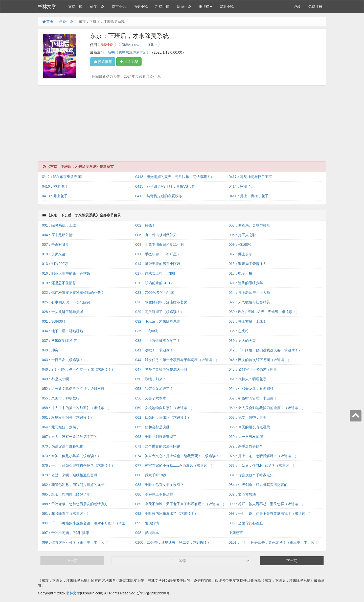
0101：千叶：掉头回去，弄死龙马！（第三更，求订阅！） (275, 542)
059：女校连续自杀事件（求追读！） (165, 408)
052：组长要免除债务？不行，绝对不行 (73, 389)
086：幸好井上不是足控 (154, 494)
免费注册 (315, 7)
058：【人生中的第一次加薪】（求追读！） (77, 408)
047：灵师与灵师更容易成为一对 (161, 369)
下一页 (292, 561)
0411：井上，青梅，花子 (249, 196)
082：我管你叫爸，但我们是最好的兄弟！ (75, 485)
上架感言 (236, 533)
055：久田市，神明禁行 (61, 398)
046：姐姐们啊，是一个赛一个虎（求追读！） (78, 369)
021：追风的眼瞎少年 (246, 283)
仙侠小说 (97, 7)
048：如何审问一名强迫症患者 (253, 369)
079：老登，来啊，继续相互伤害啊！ (71, 475)
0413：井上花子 (55, 196)
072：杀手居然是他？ (246, 446)
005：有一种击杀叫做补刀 (156, 235)
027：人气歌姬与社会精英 (249, 302)
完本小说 (226, 7)
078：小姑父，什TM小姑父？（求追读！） (263, 465)
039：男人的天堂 (242, 341)
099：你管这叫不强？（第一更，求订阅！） (77, 542)
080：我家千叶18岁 (151, 475)
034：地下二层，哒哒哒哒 (63, 331)
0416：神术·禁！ (55, 186)
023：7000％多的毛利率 (155, 293)
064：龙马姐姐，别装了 (61, 427)
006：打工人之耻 (242, 235)
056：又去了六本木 (151, 398)
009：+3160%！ (242, 244)
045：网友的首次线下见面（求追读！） (260, 360)
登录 (297, 7)
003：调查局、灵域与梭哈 (249, 225)
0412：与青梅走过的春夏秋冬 (159, 196)
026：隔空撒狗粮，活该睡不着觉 (161, 302)
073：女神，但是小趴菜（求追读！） (71, 456)
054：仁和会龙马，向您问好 (251, 389)
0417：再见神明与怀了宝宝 (250, 177)
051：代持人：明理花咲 (248, 379)
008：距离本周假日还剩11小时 (160, 244)
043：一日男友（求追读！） (64, 360)
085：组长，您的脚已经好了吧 (66, 494)
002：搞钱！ (145, 225)
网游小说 (184, 7)
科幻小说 (162, 7)
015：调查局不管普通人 (248, 264)
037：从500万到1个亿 (60, 341)
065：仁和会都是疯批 (152, 427)
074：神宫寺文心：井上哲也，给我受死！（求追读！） (179, 456)
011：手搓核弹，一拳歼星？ (158, 254)
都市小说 (119, 7)
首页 (48, 21)
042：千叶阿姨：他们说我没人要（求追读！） (265, 350)
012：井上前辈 (241, 254)
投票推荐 (103, 62)
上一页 (72, 561)
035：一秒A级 (146, 331)
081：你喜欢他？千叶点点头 (251, 475)
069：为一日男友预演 (246, 437)
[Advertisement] (182, 126)
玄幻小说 (75, 7)
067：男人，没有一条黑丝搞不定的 (70, 437)
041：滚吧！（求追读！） (156, 350)
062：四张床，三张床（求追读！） (163, 417)
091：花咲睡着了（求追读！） (66, 514)
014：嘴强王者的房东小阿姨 (158, 264)
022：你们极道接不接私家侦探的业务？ (73, 293)
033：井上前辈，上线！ (248, 321)
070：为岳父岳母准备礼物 (63, 446)
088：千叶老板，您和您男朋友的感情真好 (75, 504)
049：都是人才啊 (55, 379)
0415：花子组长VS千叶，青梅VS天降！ (167, 186)
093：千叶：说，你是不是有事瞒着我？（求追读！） (271, 514)
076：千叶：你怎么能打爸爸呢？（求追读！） (78, 465)
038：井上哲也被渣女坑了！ (158, 341)
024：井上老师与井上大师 (249, 293)
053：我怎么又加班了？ (154, 389)
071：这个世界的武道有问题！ (159, 446)
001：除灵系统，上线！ (61, 225)
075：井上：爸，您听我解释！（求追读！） (264, 456)
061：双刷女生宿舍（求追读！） (68, 417)
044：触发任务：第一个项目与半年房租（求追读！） (177, 360)
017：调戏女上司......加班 (155, 273)
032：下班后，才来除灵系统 (158, 321)
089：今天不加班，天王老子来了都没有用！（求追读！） (181, 504)
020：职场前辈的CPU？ (154, 283)
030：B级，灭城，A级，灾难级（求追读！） (264, 312)
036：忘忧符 (239, 331)
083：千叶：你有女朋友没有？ (159, 485)
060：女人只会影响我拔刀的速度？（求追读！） (267, 408)
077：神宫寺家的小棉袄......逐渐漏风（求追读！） (175, 465)
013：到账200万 (55, 264)
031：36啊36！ (54, 321)
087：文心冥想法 (242, 494)
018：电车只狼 (241, 273)
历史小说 (141, 7)
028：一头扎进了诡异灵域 (63, 312)
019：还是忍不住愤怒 (59, 283)
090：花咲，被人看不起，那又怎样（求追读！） (267, 504)
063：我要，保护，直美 (248, 417)
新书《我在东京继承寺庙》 (129, 52)
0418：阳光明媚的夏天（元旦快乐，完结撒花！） (175, 177)
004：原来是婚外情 (57, 235)
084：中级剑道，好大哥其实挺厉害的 (258, 485)
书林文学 (47, 7)
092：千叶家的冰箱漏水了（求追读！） (166, 514)
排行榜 (205, 7)
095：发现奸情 (147, 523)
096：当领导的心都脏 (246, 523)
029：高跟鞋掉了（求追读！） (159, 312)
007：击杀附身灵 (55, 244)
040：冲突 (50, 350)
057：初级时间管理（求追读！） (255, 398)
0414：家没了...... (243, 186)
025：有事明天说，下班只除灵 (66, 302)
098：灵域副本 (147, 533)
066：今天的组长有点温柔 (249, 427)
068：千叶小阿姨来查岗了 (156, 437)
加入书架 (129, 62)
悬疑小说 (66, 21)
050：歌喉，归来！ (151, 379)
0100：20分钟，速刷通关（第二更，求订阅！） (173, 542)
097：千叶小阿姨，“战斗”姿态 (66, 533)
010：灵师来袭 (54, 254)
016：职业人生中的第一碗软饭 (66, 273)
